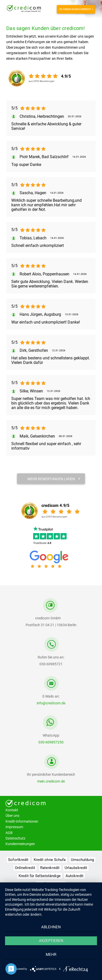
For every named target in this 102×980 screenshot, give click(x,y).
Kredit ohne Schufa (50, 860)
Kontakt (12, 810)
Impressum (14, 827)
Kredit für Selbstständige (40, 876)
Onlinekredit (25, 868)
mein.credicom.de (51, 781)
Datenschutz (15, 838)
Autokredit (74, 876)
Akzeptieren (51, 941)
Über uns (12, 816)
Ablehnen (51, 927)
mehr (51, 955)
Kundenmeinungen (20, 844)
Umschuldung (82, 860)
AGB (9, 833)
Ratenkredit (50, 868)
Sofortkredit (18, 860)
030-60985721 (51, 664)
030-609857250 (51, 742)
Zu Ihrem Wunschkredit (76, 9)
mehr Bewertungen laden (54, 479)
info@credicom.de (51, 703)
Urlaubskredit (76, 868)
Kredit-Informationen (22, 821)
